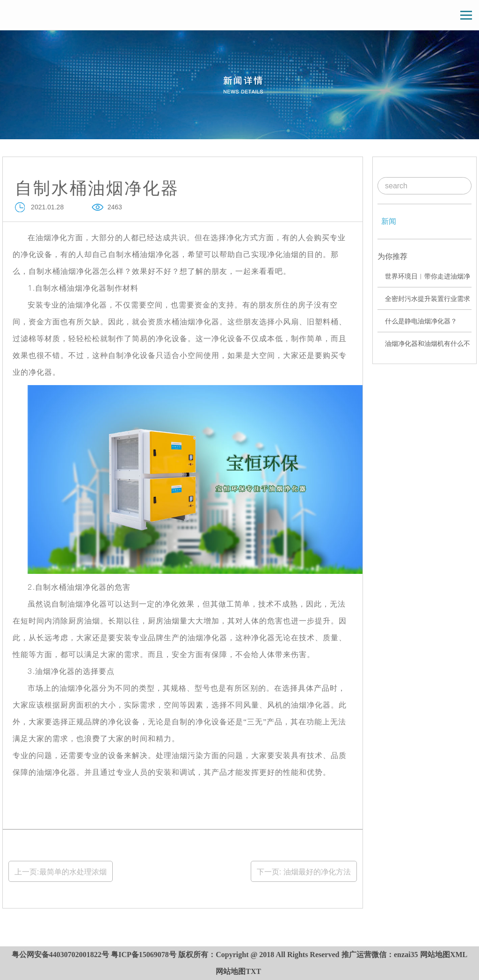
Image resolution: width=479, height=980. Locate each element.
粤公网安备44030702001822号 (60, 955)
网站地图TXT (238, 971)
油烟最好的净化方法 (316, 872)
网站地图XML (444, 955)
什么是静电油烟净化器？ (421, 321)
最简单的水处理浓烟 (73, 872)
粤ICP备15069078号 (144, 955)
